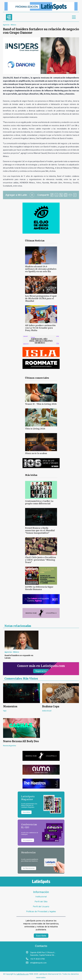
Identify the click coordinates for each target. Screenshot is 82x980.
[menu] (74, 17)
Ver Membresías (29, 868)
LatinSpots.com (23, 974)
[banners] (41, 6)
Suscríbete (41, 936)
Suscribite (26, 812)
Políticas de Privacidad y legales (41, 911)
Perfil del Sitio (41, 902)
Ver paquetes (28, 840)
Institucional (41, 897)
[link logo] (9, 17)
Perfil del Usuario (41, 906)
